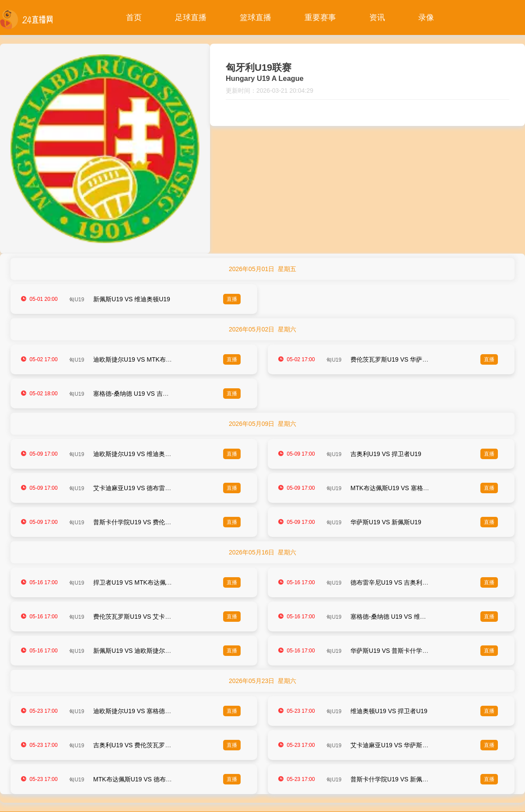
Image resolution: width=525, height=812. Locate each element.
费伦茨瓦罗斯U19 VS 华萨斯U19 (395, 359)
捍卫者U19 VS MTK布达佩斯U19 (138, 582)
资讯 (377, 17)
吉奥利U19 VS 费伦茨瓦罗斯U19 (138, 745)
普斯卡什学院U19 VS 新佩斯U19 (395, 779)
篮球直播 (255, 17)
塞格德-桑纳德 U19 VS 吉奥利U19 (140, 394)
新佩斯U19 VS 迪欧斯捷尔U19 (135, 651)
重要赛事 (320, 17)
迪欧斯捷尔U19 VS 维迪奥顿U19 (138, 454)
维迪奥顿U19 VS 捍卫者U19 (389, 711)
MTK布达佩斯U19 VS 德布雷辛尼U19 (144, 779)
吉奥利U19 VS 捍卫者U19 (386, 454)
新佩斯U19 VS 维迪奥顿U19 (132, 299)
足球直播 (191, 17)
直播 (232, 299)
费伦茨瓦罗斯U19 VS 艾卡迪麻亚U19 (144, 617)
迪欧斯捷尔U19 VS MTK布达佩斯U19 (144, 359)
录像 (426, 17)
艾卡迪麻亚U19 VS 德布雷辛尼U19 (141, 488)
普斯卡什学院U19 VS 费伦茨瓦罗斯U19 (147, 522)
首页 (134, 17)
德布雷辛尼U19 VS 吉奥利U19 (392, 582)
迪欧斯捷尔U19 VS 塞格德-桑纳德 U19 (146, 711)
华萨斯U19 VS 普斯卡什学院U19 (395, 651)
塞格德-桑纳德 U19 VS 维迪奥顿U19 (400, 617)
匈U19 (77, 300)
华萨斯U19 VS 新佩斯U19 (386, 522)
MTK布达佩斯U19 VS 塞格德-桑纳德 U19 (406, 488)
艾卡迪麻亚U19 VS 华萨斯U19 (392, 745)
